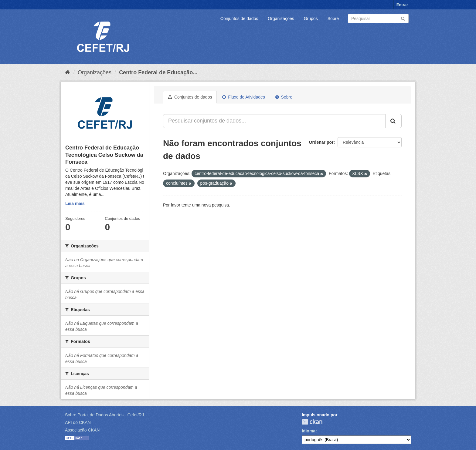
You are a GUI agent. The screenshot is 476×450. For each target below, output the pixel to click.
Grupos (311, 18)
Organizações (281, 18)
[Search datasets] (378, 18)
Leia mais (75, 203)
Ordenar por (321, 142)
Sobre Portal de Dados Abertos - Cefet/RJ (104, 415)
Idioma (309, 431)
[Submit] (403, 18)
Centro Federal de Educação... (158, 72)
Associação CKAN (82, 430)
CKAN (312, 422)
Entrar (402, 5)
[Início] (68, 72)
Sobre (333, 18)
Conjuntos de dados (239, 18)
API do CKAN (78, 422)
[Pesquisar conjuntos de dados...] (274, 121)
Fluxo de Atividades (243, 97)
